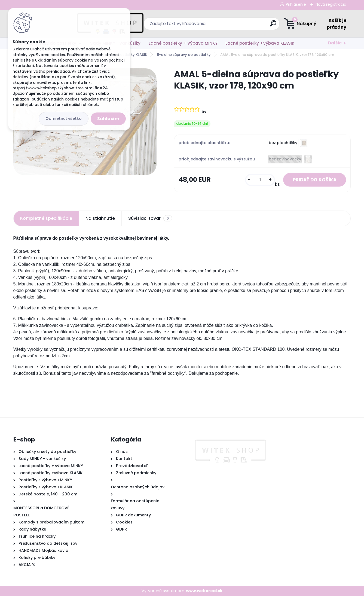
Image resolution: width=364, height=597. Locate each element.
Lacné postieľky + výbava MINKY (183, 43)
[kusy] (255, 180)
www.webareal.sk (204, 592)
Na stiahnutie (100, 219)
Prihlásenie (296, 4)
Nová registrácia (331, 4)
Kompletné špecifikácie (46, 219)
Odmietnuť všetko (64, 118)
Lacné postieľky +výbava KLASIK (260, 43)
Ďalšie (335, 43)
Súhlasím (108, 119)
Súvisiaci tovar (150, 220)
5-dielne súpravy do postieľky (184, 55)
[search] (235, 25)
